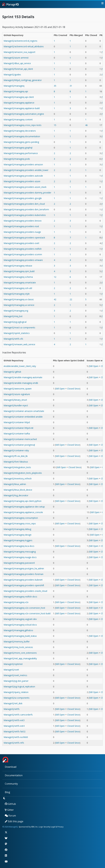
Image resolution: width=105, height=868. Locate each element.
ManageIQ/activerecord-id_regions (20, 41)
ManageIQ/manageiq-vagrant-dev (20, 619)
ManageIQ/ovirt (11, 670)
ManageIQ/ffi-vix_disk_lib (16, 456)
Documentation (14, 775)
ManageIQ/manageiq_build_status (20, 636)
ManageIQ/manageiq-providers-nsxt (21, 226)
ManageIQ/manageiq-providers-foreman (23, 574)
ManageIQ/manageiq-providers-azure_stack (25, 187)
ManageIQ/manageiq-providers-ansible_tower (26, 170)
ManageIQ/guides (12, 75)
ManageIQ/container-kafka (17, 434)
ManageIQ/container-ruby (16, 450)
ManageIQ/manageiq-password (19, 563)
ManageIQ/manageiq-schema (18, 277)
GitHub (10, 804)
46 (86, 125)
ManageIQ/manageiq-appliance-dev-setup (24, 507)
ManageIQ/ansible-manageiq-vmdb (21, 383)
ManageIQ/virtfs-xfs (13, 339)
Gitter (9, 810)
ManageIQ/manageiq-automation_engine (24, 114)
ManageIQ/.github (12, 372)
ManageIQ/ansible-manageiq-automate (23, 377)
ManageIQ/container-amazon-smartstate (24, 411)
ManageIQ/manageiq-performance (21, 153)
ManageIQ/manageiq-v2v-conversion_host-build (27, 613)
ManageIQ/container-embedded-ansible (23, 417)
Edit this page (14, 821)
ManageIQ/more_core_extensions (20, 653)
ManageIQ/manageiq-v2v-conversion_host (24, 608)
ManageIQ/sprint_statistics (17, 333)
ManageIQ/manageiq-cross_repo (20, 523)
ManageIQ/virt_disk (13, 703)
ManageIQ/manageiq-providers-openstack (24, 238)
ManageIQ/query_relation (16, 692)
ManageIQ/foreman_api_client (18, 69)
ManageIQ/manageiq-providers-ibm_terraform (26, 209)
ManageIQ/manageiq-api (16, 91)
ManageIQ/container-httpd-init (19, 428)
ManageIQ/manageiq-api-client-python (23, 501)
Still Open (94, 366)
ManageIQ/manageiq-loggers (18, 540)
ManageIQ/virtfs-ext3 (14, 720)
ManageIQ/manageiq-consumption (21, 518)
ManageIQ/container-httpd (17, 422)
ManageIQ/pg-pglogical (15, 322)
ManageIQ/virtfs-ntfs (14, 743)
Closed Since (73, 389)
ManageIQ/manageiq (14, 86)
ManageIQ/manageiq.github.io (18, 630)
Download (11, 767)
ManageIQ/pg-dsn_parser (16, 681)
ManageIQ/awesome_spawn (18, 389)
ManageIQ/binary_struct (15, 400)
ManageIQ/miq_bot (13, 316)
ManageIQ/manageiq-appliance (19, 103)
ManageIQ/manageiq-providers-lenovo (23, 221)
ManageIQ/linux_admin (15, 484)
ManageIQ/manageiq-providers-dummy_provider (27, 193)
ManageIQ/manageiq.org (16, 311)
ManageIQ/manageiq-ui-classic (19, 299)
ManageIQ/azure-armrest (16, 58)
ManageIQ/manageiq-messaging (20, 552)
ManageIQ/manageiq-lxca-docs (19, 546)
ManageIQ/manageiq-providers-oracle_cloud (25, 591)
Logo (41, 827)
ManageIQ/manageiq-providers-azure (22, 181)
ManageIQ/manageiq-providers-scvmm (23, 254)
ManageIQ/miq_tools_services (18, 647)
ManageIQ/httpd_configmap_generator (23, 80)
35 (55, 86)
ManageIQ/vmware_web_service (19, 344)
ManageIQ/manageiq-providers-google (23, 198)
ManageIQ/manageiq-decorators (20, 131)
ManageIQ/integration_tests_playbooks (23, 473)
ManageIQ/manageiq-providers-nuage (22, 232)
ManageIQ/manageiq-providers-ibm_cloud (24, 204)
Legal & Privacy (57, 827)
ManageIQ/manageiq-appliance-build (22, 108)
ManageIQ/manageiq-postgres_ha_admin (24, 568)
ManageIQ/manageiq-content (18, 119)
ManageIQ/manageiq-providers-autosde (23, 176)
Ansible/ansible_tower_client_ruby (20, 366)
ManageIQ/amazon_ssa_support (19, 52)
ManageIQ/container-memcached (20, 439)
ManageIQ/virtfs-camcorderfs (18, 715)
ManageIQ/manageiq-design (18, 535)
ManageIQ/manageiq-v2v (16, 602)
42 (55, 299)
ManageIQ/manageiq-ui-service (19, 305)
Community (11, 784)
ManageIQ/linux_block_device (18, 490)
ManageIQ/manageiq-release (18, 266)
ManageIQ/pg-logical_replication (19, 687)
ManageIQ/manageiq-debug (17, 529)
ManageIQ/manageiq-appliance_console (23, 512)
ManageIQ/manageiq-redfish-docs (20, 597)
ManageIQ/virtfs (12, 709)
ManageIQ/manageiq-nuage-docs (20, 557)
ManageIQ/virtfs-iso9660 (16, 737)
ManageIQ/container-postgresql (19, 445)
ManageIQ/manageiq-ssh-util (18, 288)
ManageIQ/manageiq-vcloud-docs (20, 625)
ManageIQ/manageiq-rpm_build (19, 271)
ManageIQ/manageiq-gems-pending (21, 142)
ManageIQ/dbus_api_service (17, 63)
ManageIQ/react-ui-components (19, 327)
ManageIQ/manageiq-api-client (19, 97)
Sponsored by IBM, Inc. (29, 827)
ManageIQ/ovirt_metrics (15, 675)
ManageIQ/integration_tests (17, 467)
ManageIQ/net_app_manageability (20, 658)
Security (47, 827)
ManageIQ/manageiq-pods (17, 159)
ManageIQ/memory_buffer (17, 642)
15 (55, 125)
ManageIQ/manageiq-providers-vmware (23, 260)
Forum (10, 816)
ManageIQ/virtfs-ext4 (14, 726)
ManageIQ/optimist (13, 664)
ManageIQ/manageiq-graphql (18, 148)
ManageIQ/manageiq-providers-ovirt (21, 243)
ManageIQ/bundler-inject (16, 405)
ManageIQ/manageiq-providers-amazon (23, 164)
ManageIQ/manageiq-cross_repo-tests (23, 125)
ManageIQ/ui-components (17, 698)
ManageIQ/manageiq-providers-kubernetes (25, 215)
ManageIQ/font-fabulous (16, 462)
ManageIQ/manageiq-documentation (22, 136)
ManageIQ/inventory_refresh (18, 479)
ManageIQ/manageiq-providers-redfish (23, 249)
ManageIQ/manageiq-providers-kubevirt (23, 580)
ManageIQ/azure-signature (17, 394)
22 (71, 299)
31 (71, 86)
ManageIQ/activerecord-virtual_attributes (24, 46)
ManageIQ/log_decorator (16, 495)
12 (55, 277)
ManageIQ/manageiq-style (17, 294)
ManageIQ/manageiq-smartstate (20, 283)
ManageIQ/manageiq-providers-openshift (24, 585)
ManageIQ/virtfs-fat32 (15, 731)
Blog (7, 792)
